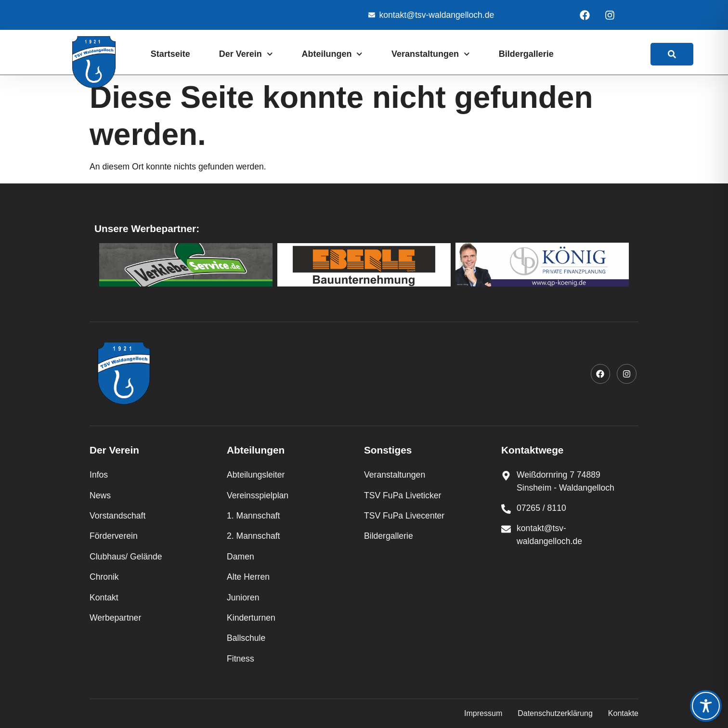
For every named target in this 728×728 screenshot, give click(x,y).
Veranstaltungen (431, 54)
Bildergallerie (526, 54)
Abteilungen (332, 54)
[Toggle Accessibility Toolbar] (706, 706)
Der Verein (246, 54)
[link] (672, 54)
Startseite (170, 54)
